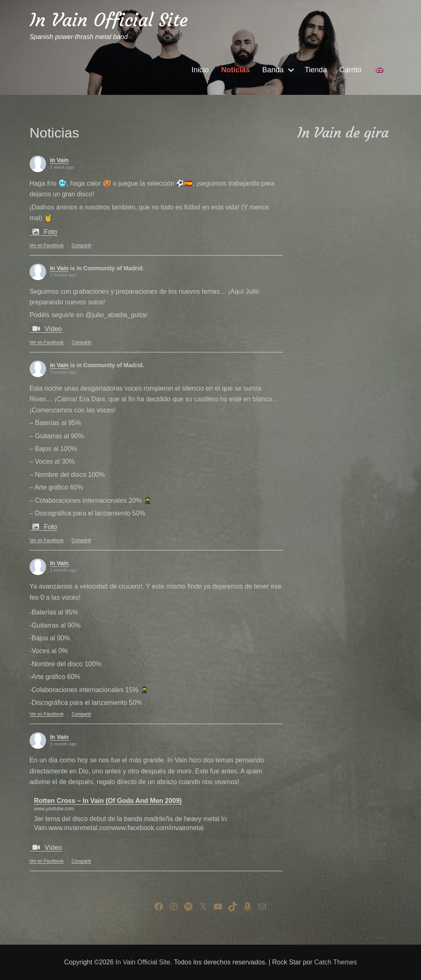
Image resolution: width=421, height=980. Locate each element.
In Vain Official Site (109, 20)
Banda (273, 70)
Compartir (81, 245)
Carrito (350, 70)
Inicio (200, 70)
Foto (43, 232)
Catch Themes (335, 962)
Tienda (316, 70)
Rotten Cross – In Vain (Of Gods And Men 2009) (108, 801)
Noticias (236, 70)
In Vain (59, 160)
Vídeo (46, 329)
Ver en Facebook (47, 245)
